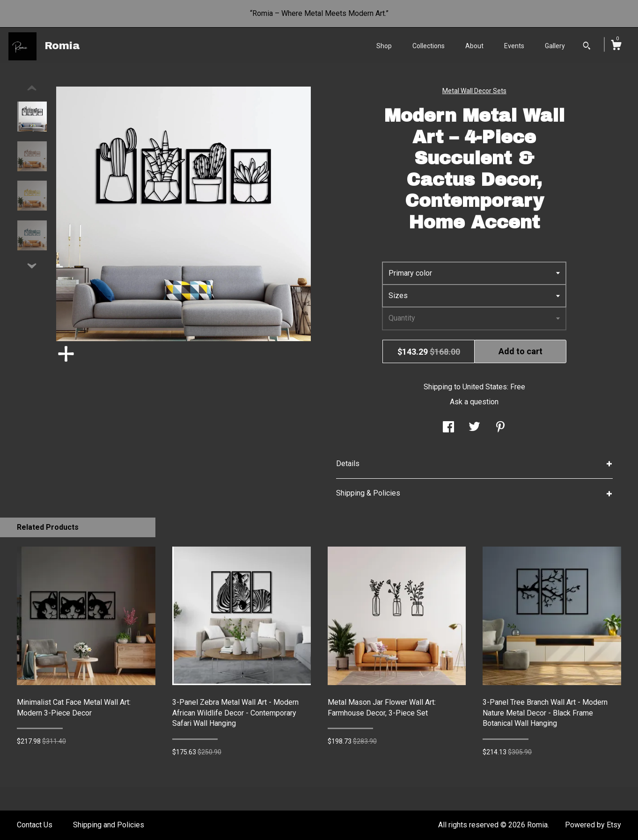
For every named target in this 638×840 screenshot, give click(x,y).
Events (514, 46)
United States (485, 387)
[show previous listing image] (32, 88)
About (474, 46)
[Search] (587, 47)
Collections (429, 46)
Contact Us (35, 825)
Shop (384, 46)
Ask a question (474, 402)
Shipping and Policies (109, 825)
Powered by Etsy (593, 825)
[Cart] (616, 46)
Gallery (555, 46)
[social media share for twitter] (474, 428)
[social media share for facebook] (448, 428)
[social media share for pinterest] (500, 428)
